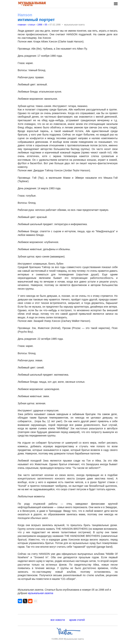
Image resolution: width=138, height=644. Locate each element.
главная (22, 25)
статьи (32, 25)
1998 (40, 25)
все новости (58, 620)
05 (46, 25)
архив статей (77, 620)
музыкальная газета (41, 593)
